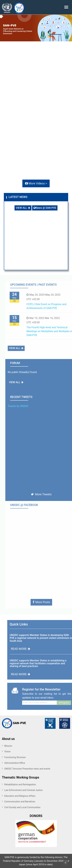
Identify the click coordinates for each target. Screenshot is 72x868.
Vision (7, 751)
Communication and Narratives (20, 802)
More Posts (49, 602)
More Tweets (49, 494)
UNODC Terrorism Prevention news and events (27, 769)
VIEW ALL (23, 208)
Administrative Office (15, 763)
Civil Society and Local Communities (22, 807)
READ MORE (28, 649)
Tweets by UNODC (26, 406)
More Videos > (36, 183)
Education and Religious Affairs (20, 796)
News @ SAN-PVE (45, 208)
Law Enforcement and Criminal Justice (23, 790)
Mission (8, 746)
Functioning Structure (15, 757)
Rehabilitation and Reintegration (20, 784)
